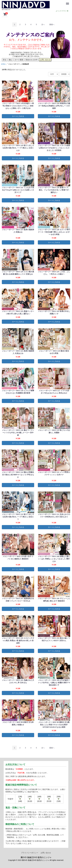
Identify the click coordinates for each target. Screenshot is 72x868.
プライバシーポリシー (30, 853)
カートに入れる (18, 116)
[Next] (43, 25)
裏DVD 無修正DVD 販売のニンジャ (36, 857)
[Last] (52, 25)
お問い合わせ (46, 853)
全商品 (3, 64)
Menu (68, 3)
